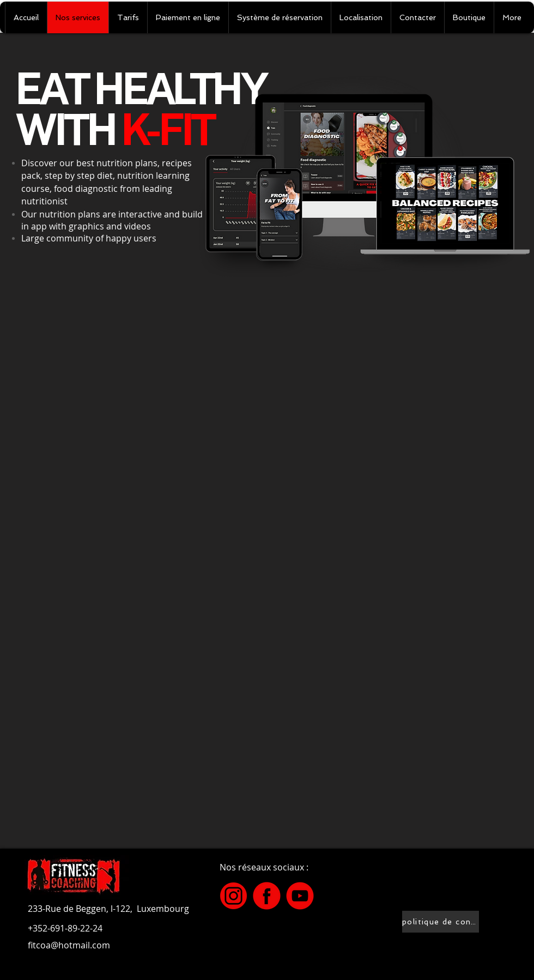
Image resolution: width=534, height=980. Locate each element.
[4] (267, 896)
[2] (300, 896)
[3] (233, 896)
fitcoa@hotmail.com (69, 945)
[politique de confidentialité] (441, 922)
